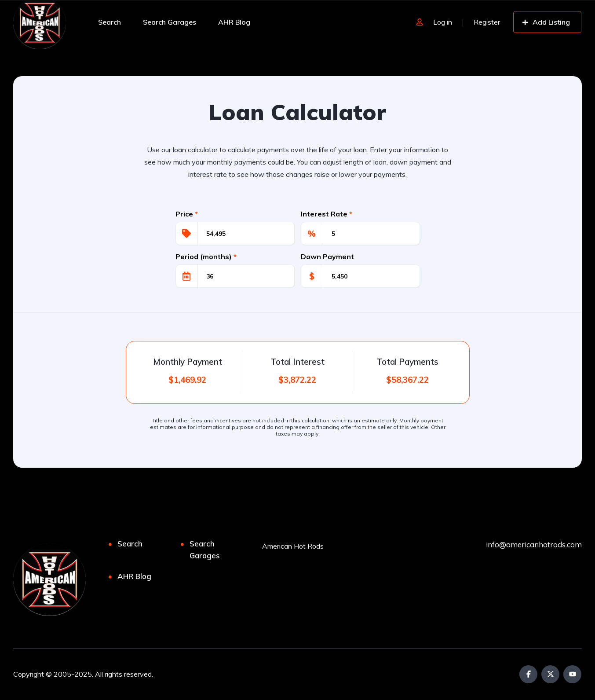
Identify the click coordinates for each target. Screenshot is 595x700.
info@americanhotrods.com (534, 544)
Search (110, 22)
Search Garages (170, 22)
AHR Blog (234, 22)
